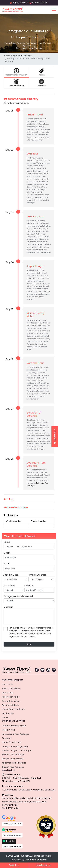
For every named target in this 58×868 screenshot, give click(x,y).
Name (7, 542)
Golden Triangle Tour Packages (17, 750)
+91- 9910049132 (40, 3)
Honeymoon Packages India (15, 746)
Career (5, 717)
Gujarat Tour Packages (13, 767)
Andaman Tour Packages (14, 763)
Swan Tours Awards (11, 689)
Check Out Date (38, 575)
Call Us (14, 865)
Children (29, 586)
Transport (7, 738)
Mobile (7, 553)
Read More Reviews (12, 824)
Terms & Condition (11, 701)
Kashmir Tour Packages (13, 755)
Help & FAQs (8, 693)
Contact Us (7, 684)
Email (6, 564)
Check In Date (11, 575)
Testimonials (8, 713)
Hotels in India (9, 730)
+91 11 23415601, (20, 3)
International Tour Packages (15, 734)
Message (8, 607)
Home (7, 56)
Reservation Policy (11, 697)
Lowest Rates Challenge (13, 709)
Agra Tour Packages (23, 56)
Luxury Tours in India (12, 742)
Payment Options (10, 705)
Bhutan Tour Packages (13, 759)
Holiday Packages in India (14, 726)
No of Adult (9, 586)
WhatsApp (44, 865)
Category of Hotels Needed (18, 596)
